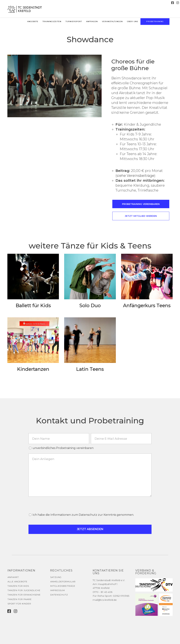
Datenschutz (59, 595)
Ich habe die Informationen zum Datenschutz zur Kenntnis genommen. (83, 515)
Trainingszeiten (52, 21)
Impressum (58, 590)
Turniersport (74, 21)
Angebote (33, 21)
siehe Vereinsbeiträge (135, 176)
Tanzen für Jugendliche (24, 590)
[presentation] (54, 505)
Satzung (56, 577)
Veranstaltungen (112, 21)
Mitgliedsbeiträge (63, 586)
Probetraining (155, 21)
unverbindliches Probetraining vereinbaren (63, 448)
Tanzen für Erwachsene (24, 595)
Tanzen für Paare (20, 599)
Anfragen (92, 21)
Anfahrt (13, 577)
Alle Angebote (17, 582)
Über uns (132, 21)
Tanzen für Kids (18, 586)
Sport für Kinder (19, 604)
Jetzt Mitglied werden (141, 216)
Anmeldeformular (63, 582)
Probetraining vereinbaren (141, 204)
